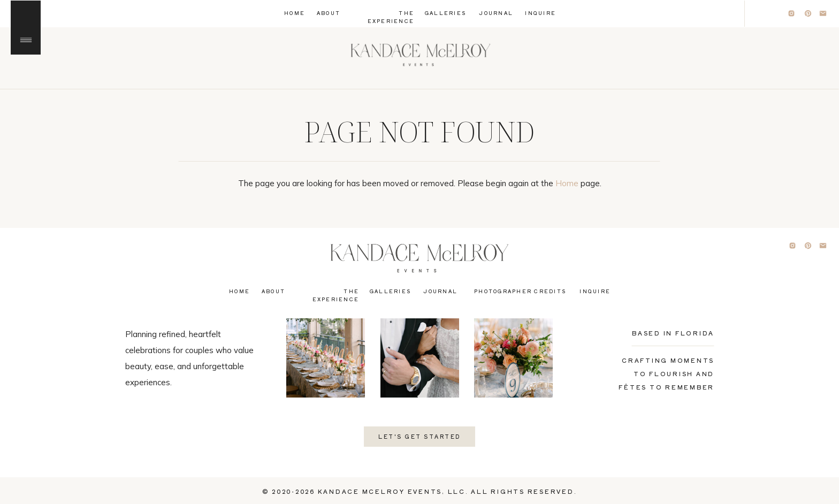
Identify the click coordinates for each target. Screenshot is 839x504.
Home (567, 183)
